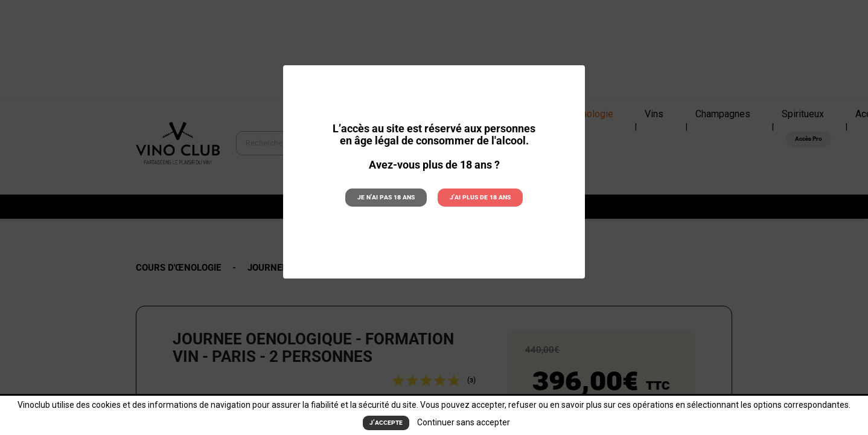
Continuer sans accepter (464, 422)
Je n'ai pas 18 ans (387, 197)
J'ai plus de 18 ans (480, 197)
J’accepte (386, 423)
